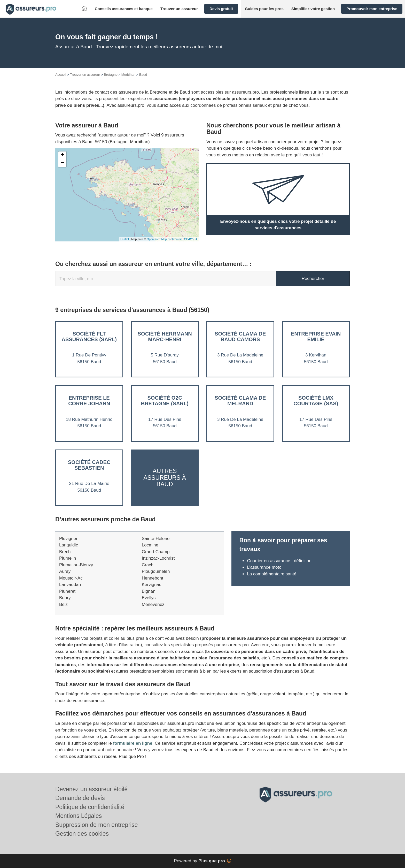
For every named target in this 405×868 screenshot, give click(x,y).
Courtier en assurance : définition (279, 561)
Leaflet (125, 239)
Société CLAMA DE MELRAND (240, 401)
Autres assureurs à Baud (165, 478)
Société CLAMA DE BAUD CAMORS (240, 337)
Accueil (61, 75)
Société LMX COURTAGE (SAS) (316, 401)
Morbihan (128, 75)
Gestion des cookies (82, 834)
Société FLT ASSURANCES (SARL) (89, 337)
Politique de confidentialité (90, 807)
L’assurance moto (264, 567)
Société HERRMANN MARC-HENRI (165, 337)
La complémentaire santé (272, 574)
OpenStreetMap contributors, (165, 239)
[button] (124, 9)
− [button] (62, 163)
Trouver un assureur (85, 75)
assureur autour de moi (122, 135)
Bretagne (111, 75)
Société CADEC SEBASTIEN (89, 465)
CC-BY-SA (191, 239)
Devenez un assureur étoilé (91, 789)
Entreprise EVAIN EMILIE (316, 337)
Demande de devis (80, 798)
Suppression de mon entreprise (97, 825)
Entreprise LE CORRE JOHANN (89, 401)
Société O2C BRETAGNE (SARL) (165, 401)
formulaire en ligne (133, 743)
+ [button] (62, 155)
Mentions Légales (79, 816)
